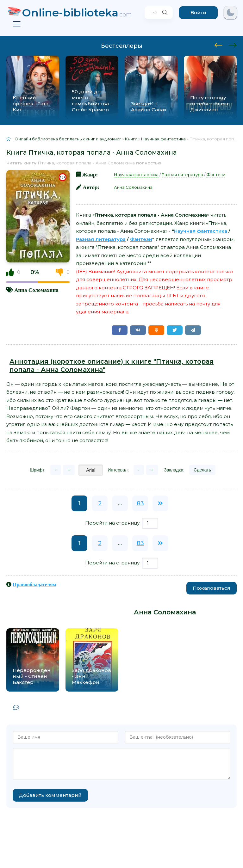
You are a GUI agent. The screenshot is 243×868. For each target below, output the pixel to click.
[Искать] (162, 13)
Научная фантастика (136, 175)
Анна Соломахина (36, 290)
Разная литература (182, 175)
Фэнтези (216, 175)
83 (140, 503)
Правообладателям (34, 584)
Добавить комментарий (50, 795)
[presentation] (218, 44)
